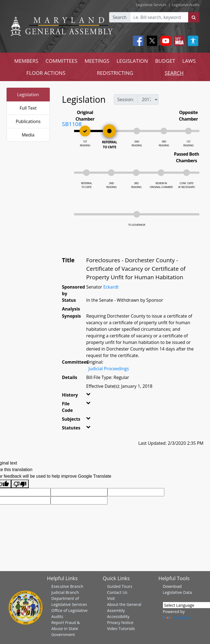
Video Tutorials (121, 628)
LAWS (189, 61)
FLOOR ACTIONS (46, 73)
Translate (176, 617)
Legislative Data (177, 592)
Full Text (28, 108)
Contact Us (117, 592)
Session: (126, 99)
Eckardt (111, 287)
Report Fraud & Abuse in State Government (66, 628)
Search (120, 17)
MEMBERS (26, 61)
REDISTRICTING (115, 73)
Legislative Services (151, 5)
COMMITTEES (61, 61)
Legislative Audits (186, 5)
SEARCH (174, 73)
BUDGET (165, 61)
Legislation (28, 95)
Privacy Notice (120, 622)
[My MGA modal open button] (178, 41)
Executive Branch (67, 586)
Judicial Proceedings (109, 369)
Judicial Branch (65, 592)
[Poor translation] (20, 484)
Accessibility (118, 616)
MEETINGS (97, 61)
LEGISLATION (132, 61)
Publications (28, 121)
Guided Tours (119, 586)
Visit (111, 598)
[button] (88, 396)
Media (28, 135)
